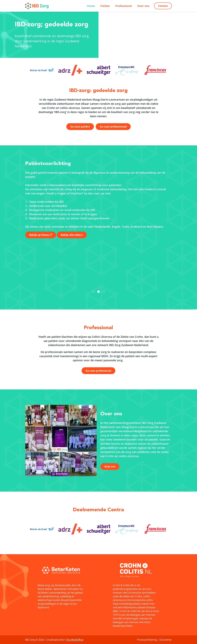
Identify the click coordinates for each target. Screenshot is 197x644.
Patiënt (105, 6)
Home (91, 6)
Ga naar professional (98, 371)
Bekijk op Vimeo (39, 235)
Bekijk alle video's (72, 235)
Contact (163, 6)
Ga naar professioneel (113, 127)
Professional (124, 6)
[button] (94, 292)
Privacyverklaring (147, 640)
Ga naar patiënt (80, 127)
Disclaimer (166, 640)
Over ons (143, 6)
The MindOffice (74, 640)
